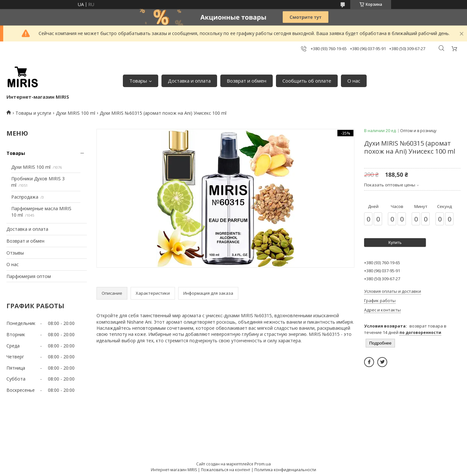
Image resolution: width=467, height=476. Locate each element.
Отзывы (15, 253)
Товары (138, 81)
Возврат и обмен (247, 81)
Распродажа (25, 197)
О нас (354, 81)
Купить (395, 242)
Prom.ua (263, 464)
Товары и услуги (33, 113)
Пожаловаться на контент (226, 470)
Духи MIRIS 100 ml (76, 113)
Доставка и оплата (189, 81)
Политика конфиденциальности (285, 470)
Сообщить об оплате (307, 81)
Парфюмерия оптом (29, 276)
